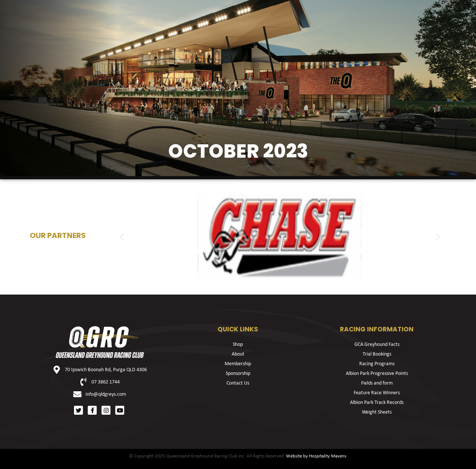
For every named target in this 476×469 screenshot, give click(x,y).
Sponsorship (238, 374)
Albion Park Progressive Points (377, 374)
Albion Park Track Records (377, 403)
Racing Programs (377, 364)
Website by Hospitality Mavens (316, 456)
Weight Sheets (377, 412)
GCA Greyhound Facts (377, 345)
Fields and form (377, 383)
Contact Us (238, 383)
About (238, 354)
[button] (122, 237)
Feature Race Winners (377, 393)
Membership (238, 364)
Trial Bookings (377, 354)
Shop (238, 345)
